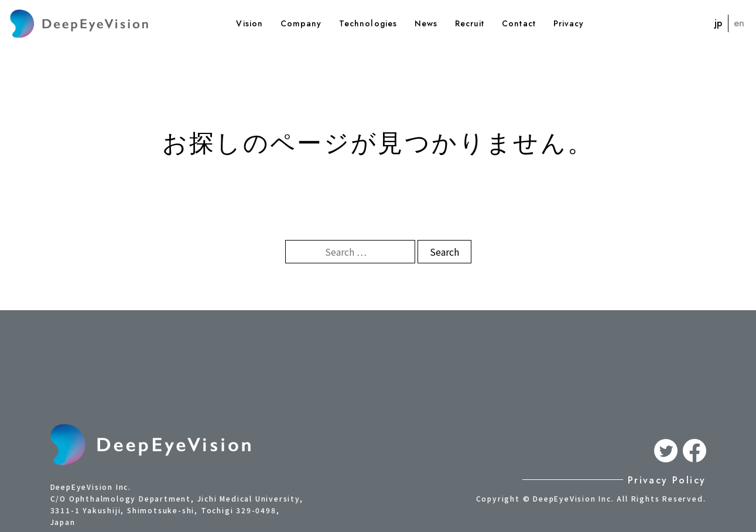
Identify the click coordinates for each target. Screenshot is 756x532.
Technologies (368, 23)
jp (718, 23)
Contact (519, 23)
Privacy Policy (667, 480)
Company (301, 23)
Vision (249, 23)
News (426, 23)
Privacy (569, 23)
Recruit (470, 23)
